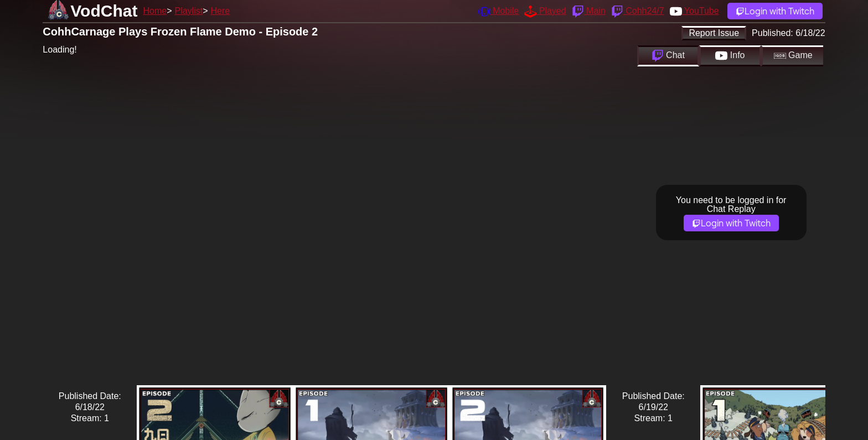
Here (221, 11)
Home (155, 11)
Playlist (188, 11)
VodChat (104, 11)
